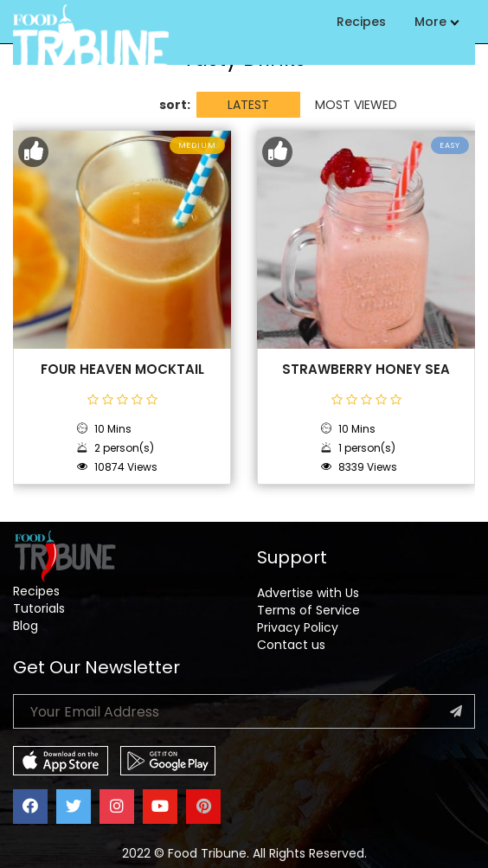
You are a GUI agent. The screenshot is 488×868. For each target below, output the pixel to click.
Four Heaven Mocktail (122, 370)
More (436, 22)
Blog (26, 626)
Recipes (361, 22)
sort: (175, 105)
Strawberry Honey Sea (366, 370)
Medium (197, 145)
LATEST (248, 105)
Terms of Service (308, 610)
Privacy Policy (298, 627)
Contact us (291, 645)
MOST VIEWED (356, 105)
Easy (450, 145)
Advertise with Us (308, 593)
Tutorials (39, 608)
